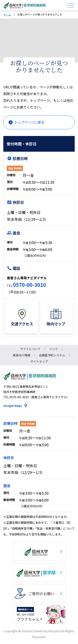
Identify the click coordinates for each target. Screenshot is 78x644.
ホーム (7, 14)
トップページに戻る (29, 122)
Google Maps (13, 406)
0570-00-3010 (30, 285)
